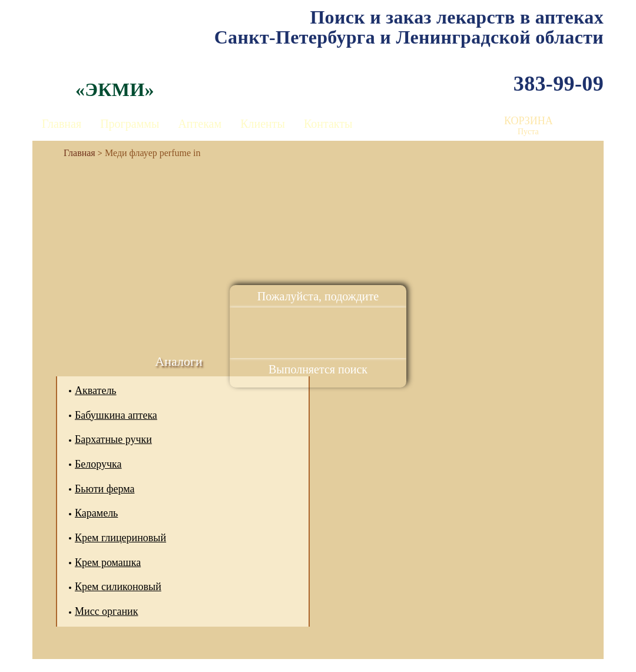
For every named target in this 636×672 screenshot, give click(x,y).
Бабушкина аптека (116, 415)
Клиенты (263, 124)
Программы (130, 124)
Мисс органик (107, 611)
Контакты (328, 124)
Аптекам (200, 124)
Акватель (96, 390)
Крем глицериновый (120, 538)
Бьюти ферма (105, 489)
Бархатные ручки (113, 439)
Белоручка (98, 464)
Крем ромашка (108, 562)
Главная (62, 124)
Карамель (96, 513)
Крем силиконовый (118, 587)
